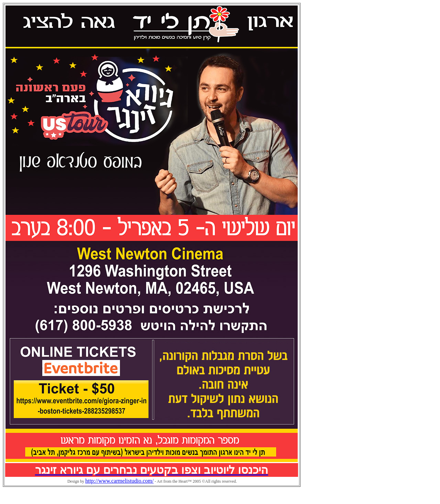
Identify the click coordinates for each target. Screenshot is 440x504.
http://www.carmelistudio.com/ (119, 481)
